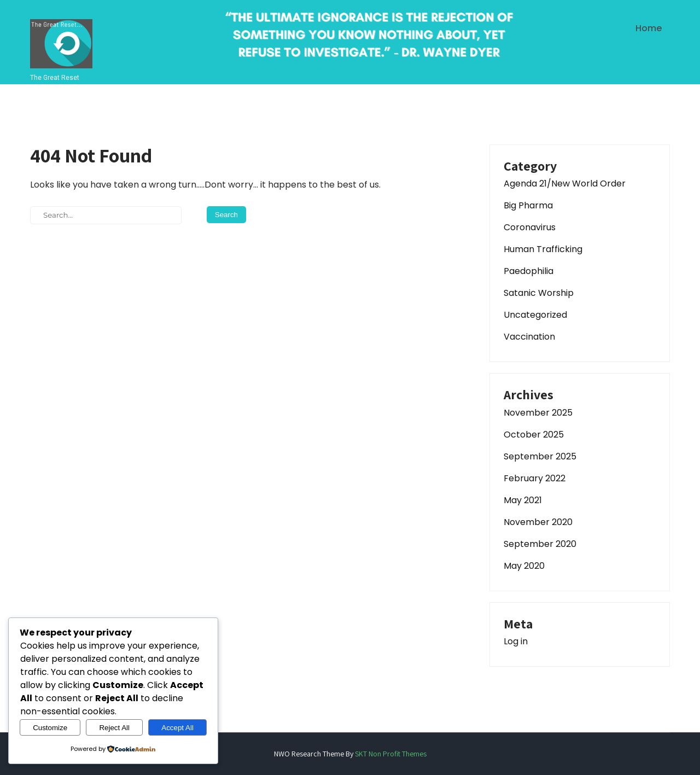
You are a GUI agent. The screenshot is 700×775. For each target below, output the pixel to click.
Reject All (114, 728)
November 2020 (538, 522)
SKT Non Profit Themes (391, 754)
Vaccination (529, 337)
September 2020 (540, 544)
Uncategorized (535, 315)
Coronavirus (530, 227)
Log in (516, 641)
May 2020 (524, 566)
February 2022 (535, 478)
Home (649, 28)
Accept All (177, 728)
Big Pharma (528, 205)
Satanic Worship (539, 293)
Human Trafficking (543, 249)
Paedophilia (529, 271)
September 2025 (540, 456)
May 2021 (523, 500)
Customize (50, 728)
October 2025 (534, 435)
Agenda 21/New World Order (565, 183)
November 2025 (538, 413)
